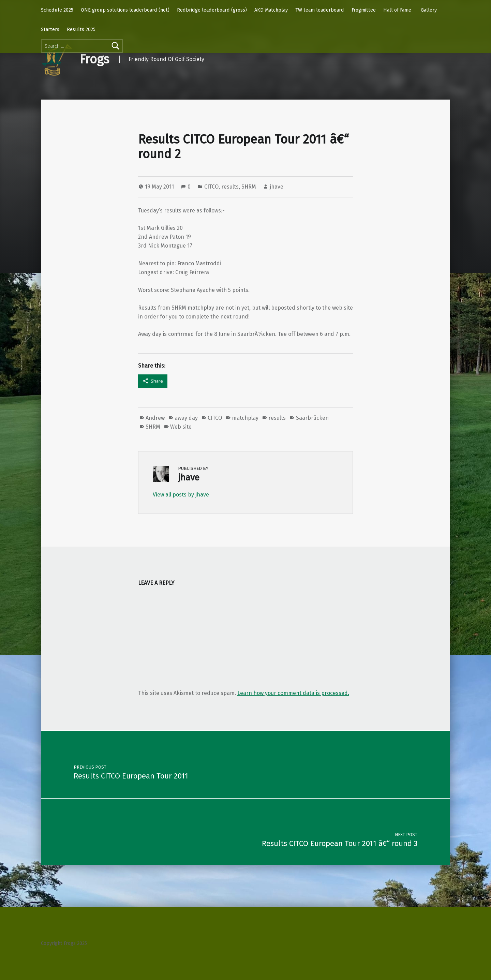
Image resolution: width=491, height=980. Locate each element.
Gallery (429, 10)
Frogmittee (364, 10)
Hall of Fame (397, 10)
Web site (181, 427)
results (230, 187)
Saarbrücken (312, 418)
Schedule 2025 (57, 10)
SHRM (249, 187)
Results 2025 (81, 29)
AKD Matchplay (271, 10)
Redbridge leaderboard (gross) (212, 10)
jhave (277, 187)
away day (186, 418)
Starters (50, 29)
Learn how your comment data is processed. (293, 693)
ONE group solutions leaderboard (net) (125, 10)
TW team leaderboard (320, 10)
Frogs (94, 59)
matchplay (245, 418)
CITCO (211, 187)
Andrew (155, 418)
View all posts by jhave (181, 495)
